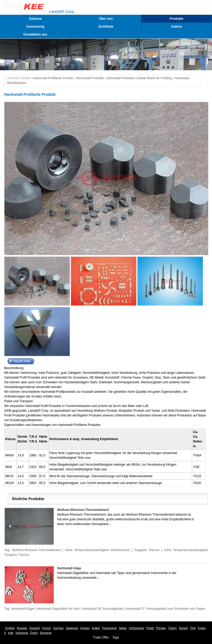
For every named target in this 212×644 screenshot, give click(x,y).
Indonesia (22, 633)
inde (11, 633)
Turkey (172, 628)
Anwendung (35, 27)
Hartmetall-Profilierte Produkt (53, 78)
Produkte (176, 19)
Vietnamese (137, 628)
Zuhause (35, 19)
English (10, 628)
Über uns (106, 19)
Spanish (35, 628)
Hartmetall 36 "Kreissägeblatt (103, 609)
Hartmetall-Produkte (90, 78)
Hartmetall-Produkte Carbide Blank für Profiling (139, 78)
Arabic (96, 628)
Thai (193, 628)
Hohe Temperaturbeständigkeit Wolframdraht (97, 550)
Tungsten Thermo (147, 550)
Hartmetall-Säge (69, 568)
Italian (123, 628)
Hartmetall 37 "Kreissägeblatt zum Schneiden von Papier (165, 609)
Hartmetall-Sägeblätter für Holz (58, 609)
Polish (150, 628)
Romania (46, 633)
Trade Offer (101, 637)
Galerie (177, 27)
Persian (161, 628)
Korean (85, 628)
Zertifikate (106, 27)
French (47, 628)
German (58, 628)
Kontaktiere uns (35, 34)
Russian (22, 628)
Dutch (34, 633)
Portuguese (109, 628)
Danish (183, 628)
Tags (116, 637)
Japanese (72, 628)
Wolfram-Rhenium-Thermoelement (83, 510)
